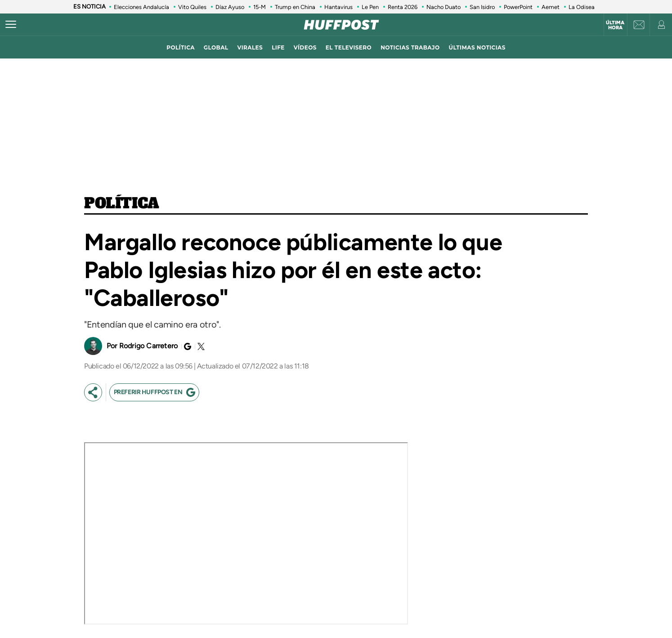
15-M (260, 7)
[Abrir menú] (11, 25)
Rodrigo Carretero (148, 346)
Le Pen (370, 7)
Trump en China (295, 7)
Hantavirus (338, 7)
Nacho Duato (444, 7)
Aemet (551, 7)
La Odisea (582, 7)
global (216, 47)
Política (122, 204)
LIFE (278, 47)
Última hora (615, 25)
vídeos (305, 47)
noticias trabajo (410, 47)
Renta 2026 (403, 7)
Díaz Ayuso (230, 7)
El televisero (349, 47)
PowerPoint (518, 7)
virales (250, 47)
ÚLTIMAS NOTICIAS (477, 47)
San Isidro (482, 7)
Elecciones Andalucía (141, 7)
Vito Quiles (192, 7)
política (181, 47)
